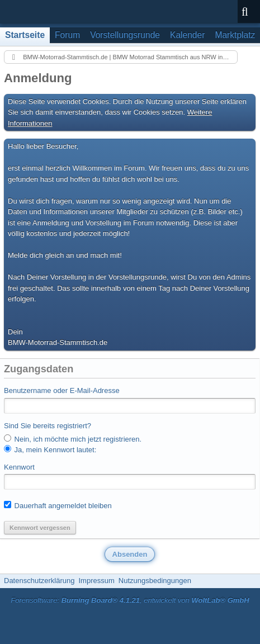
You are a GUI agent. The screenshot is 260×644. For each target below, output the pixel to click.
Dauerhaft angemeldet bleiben (58, 505)
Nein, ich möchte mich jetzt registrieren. (73, 439)
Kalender (187, 35)
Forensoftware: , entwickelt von (130, 600)
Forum (67, 35)
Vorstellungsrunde (125, 35)
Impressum (96, 581)
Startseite (25, 35)
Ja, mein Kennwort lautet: (50, 449)
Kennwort (19, 467)
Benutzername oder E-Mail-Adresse (62, 390)
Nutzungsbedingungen (155, 581)
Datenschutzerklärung (39, 581)
